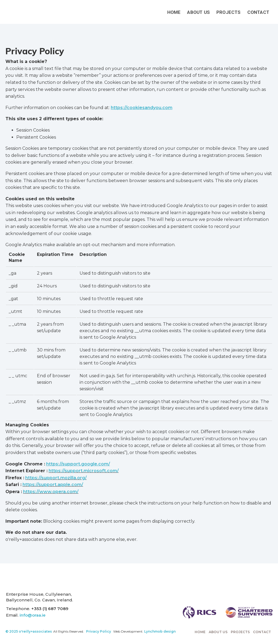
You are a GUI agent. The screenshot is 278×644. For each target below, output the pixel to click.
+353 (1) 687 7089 (50, 609)
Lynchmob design (160, 631)
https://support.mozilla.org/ (56, 478)
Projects (229, 12)
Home (174, 12)
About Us (198, 12)
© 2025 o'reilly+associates (29, 631)
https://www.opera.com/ (51, 492)
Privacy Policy (99, 631)
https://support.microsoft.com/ (84, 471)
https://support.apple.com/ (53, 485)
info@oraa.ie (33, 615)
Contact (258, 12)
